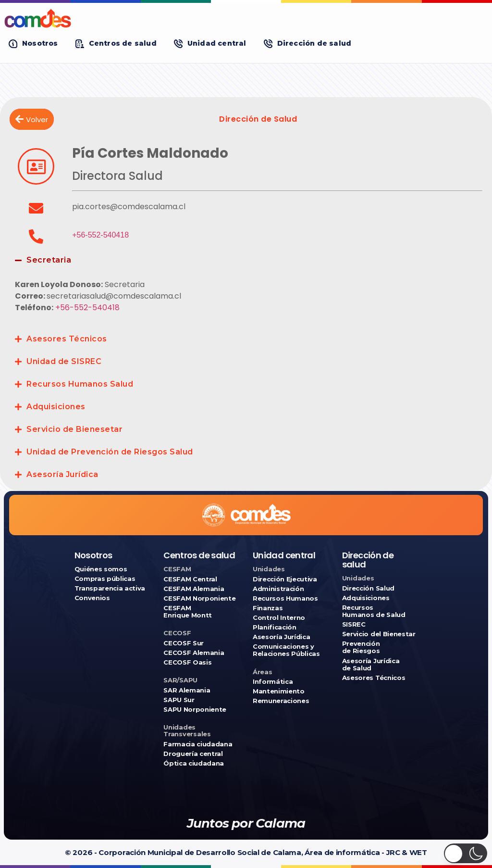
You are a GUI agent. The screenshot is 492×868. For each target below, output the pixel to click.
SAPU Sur (179, 700)
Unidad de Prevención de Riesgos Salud (110, 452)
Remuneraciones (281, 701)
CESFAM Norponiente (199, 598)
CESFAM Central (190, 579)
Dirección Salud (368, 588)
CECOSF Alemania (194, 653)
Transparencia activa (110, 588)
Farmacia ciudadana (198, 744)
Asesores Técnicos (67, 339)
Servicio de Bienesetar (74, 429)
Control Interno (279, 618)
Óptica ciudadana (194, 763)
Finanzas (268, 608)
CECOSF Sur (184, 643)
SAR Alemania (187, 690)
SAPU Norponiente (195, 710)
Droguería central (193, 754)
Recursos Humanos (285, 598)
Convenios (92, 598)
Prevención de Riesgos (361, 647)
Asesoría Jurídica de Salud (371, 665)
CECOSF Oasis (187, 662)
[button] (33, 44)
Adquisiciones (56, 407)
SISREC (354, 624)
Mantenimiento (279, 691)
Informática (273, 682)
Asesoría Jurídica (62, 474)
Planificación (275, 627)
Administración (278, 589)
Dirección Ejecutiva (285, 579)
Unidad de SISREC (64, 361)
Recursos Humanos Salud (80, 384)
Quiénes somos (101, 569)
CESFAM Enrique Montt (188, 612)
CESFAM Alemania (194, 589)
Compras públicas (105, 579)
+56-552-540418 (100, 235)
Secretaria (49, 260)
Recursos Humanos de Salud (374, 611)
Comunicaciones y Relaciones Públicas (286, 650)
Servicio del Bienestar (379, 634)
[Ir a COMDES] (246, 18)
